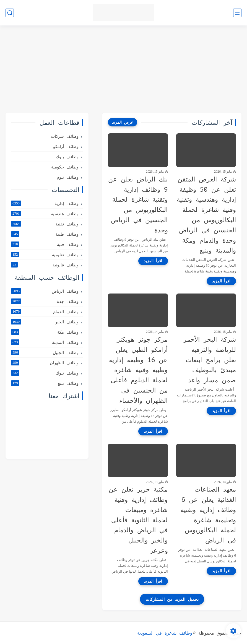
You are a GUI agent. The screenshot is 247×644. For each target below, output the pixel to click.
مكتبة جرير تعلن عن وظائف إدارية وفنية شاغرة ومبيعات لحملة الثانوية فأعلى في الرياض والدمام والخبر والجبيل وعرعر (138, 520)
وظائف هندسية (45, 214)
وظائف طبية (45, 234)
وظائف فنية (45, 244)
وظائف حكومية (65, 167)
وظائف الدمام (45, 311)
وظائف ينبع (45, 383)
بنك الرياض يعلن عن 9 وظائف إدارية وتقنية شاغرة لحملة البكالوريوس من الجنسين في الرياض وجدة (138, 204)
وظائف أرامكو (66, 146)
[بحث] (10, 13)
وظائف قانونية (45, 265)
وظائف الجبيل (45, 352)
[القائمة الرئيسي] (237, 13)
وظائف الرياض (45, 291)
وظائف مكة (45, 332)
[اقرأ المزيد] (221, 281)
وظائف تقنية (45, 224)
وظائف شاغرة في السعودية (165, 633)
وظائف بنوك (67, 157)
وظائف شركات (65, 136)
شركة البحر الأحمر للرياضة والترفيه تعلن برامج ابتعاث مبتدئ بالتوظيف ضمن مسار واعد (210, 359)
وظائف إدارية (45, 203)
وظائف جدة (45, 301)
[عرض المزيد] (123, 122)
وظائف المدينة (45, 342)
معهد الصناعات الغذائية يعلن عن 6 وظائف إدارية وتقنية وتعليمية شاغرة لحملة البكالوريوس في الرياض (208, 515)
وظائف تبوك (45, 373)
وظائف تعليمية (45, 255)
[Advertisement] (123, 70)
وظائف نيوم (68, 177)
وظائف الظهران (45, 363)
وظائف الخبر (45, 322)
